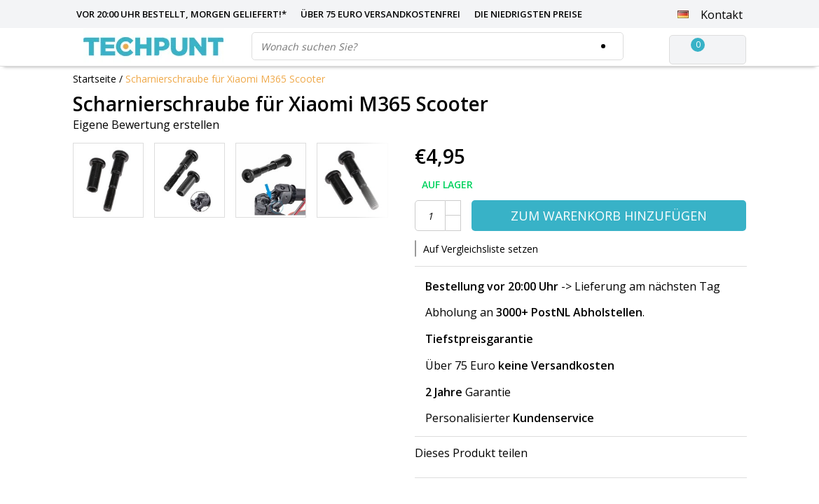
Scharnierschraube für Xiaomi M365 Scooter (225, 79)
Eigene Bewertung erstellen (146, 125)
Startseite (95, 79)
